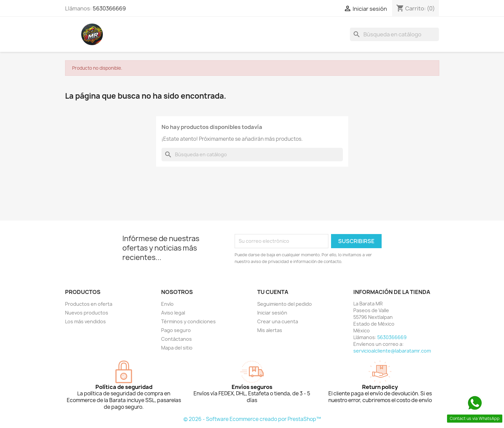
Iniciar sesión (272, 313)
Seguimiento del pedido (285, 304)
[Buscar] (394, 34)
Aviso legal (173, 313)
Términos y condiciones (188, 321)
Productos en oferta (89, 304)
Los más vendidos (85, 321)
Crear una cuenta (278, 321)
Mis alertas (270, 330)
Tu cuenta (273, 292)
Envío (167, 304)
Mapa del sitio (177, 348)
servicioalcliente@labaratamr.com (392, 351)
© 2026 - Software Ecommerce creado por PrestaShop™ (252, 419)
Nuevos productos (87, 313)
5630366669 (109, 8)
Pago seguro (176, 330)
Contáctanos (176, 339)
